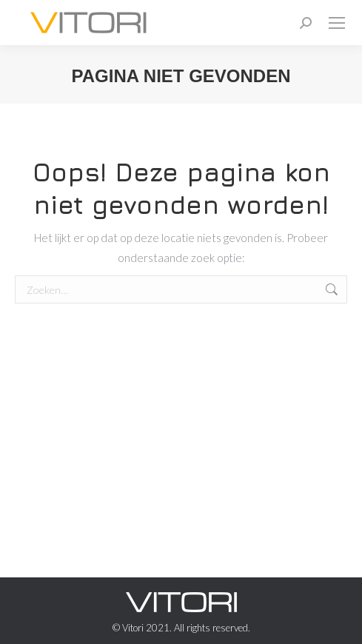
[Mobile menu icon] (337, 23)
